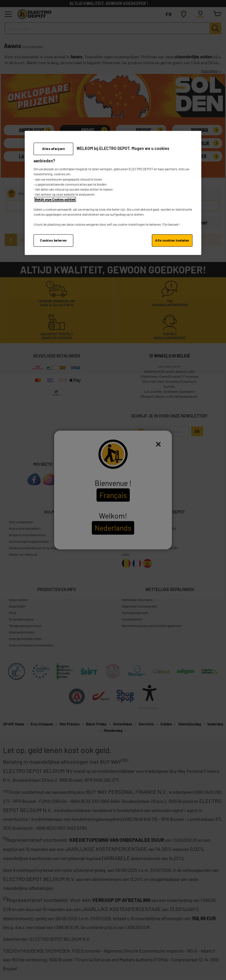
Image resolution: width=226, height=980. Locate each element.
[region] (113, 193)
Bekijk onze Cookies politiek (55, 199)
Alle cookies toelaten (172, 240)
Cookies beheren (53, 240)
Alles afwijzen (54, 149)
